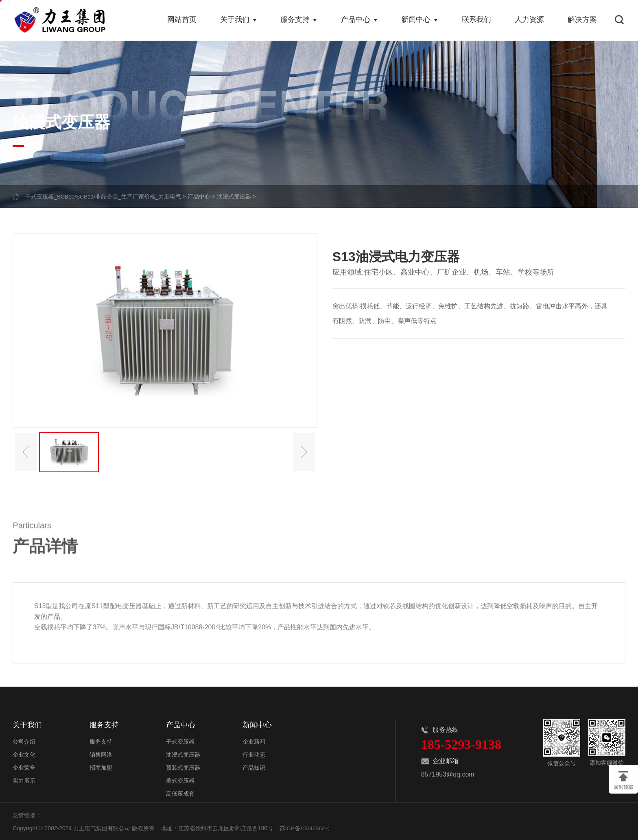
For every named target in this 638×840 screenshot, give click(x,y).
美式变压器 (180, 780)
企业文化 (24, 754)
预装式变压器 (183, 767)
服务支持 (300, 20)
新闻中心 (420, 20)
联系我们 (477, 20)
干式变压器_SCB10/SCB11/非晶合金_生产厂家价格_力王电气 (104, 196)
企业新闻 (254, 741)
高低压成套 (180, 793)
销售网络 (101, 754)
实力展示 (24, 780)
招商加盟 (101, 767)
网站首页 (183, 20)
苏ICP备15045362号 (306, 827)
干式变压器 (180, 741)
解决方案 (583, 20)
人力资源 (530, 20)
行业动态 (254, 754)
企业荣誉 (24, 767)
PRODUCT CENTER (201, 102)
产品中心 (360, 20)
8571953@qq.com (448, 774)
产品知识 (254, 767)
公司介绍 (24, 741)
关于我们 (240, 20)
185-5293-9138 (461, 744)
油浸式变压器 (235, 196)
